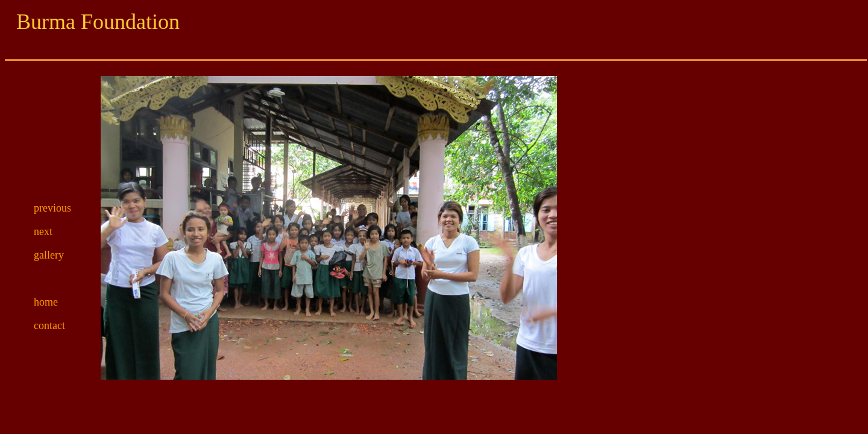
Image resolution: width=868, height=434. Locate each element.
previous (52, 208)
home (46, 302)
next (43, 231)
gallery (49, 255)
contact (49, 325)
